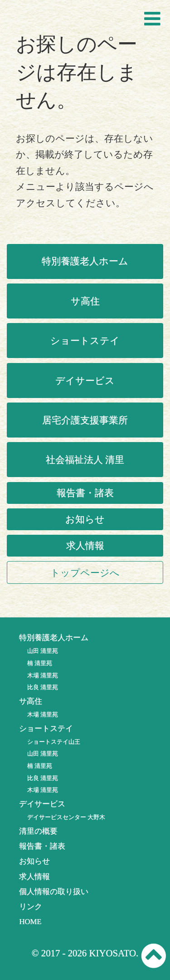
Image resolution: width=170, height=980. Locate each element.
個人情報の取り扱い (54, 892)
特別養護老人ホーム (85, 261)
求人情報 (85, 545)
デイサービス (85, 381)
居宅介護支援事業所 (85, 420)
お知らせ (85, 519)
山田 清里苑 (43, 651)
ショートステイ (85, 341)
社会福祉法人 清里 (85, 460)
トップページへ (85, 573)
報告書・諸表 (85, 493)
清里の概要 (38, 831)
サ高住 (85, 301)
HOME (30, 922)
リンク (31, 907)
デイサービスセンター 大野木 (66, 817)
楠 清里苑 (40, 663)
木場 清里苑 (43, 675)
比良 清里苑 (43, 687)
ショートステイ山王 (54, 742)
